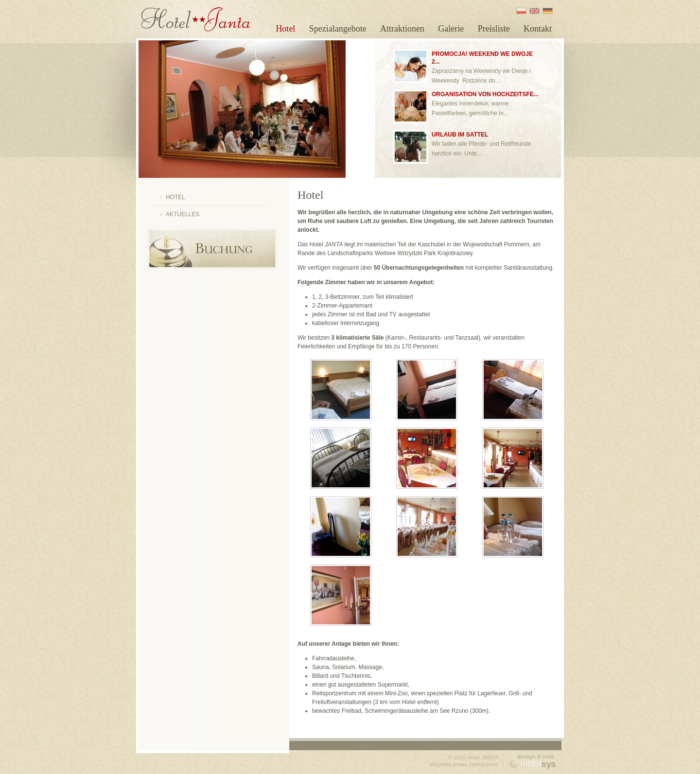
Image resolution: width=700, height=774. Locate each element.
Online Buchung (212, 249)
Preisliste (494, 29)
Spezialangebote (338, 29)
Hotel (285, 29)
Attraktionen (402, 29)
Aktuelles (183, 214)
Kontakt (538, 29)
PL (521, 11)
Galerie (451, 29)
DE (548, 11)
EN (534, 11)
